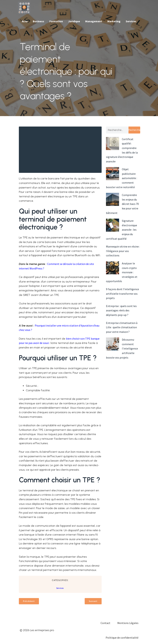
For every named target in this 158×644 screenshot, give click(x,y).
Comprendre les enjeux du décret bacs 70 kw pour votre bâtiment (122, 204)
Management (94, 21)
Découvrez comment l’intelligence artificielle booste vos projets (122, 348)
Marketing (114, 21)
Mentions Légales (128, 623)
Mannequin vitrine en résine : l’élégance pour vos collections (123, 251)
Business (38, 21)
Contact (105, 623)
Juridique (74, 21)
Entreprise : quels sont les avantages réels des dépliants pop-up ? (121, 310)
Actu (25, 21)
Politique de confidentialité (122, 638)
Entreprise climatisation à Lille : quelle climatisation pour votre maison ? (122, 327)
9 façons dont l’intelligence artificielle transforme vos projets (122, 294)
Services (131, 21)
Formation (56, 21)
